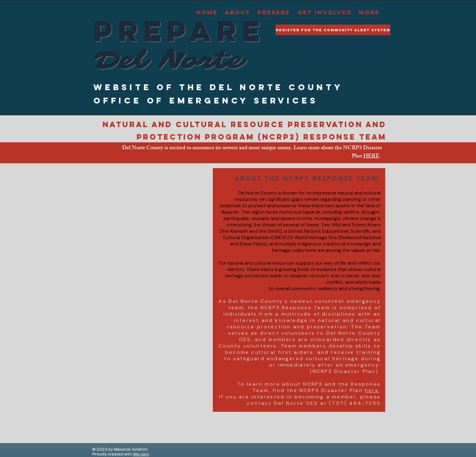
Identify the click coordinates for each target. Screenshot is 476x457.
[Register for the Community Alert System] (333, 30)
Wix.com (141, 454)
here (372, 390)
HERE (371, 157)
